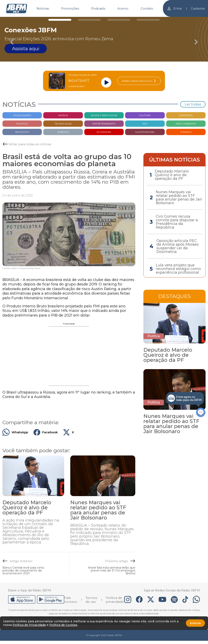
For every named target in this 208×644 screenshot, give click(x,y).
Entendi (195, 623)
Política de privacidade (115, 600)
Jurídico (63, 132)
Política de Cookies (63, 625)
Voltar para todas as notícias (30, 144)
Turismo (186, 132)
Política (22, 124)
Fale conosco (71, 600)
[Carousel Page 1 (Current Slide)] (60, 20)
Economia (104, 132)
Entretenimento (104, 124)
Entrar (174, 8)
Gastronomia (145, 132)
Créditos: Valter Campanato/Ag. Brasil (21, 268)
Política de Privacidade (29, 625)
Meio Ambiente (186, 124)
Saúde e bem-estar (104, 115)
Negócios (22, 132)
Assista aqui (26, 49)
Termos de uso (91, 600)
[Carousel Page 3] (119, 20)
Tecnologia (63, 124)
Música (63, 115)
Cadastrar (198, 8)
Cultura (145, 115)
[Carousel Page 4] (148, 20)
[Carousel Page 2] (89, 20)
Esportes (186, 115)
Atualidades (22, 115)
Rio (145, 124)
